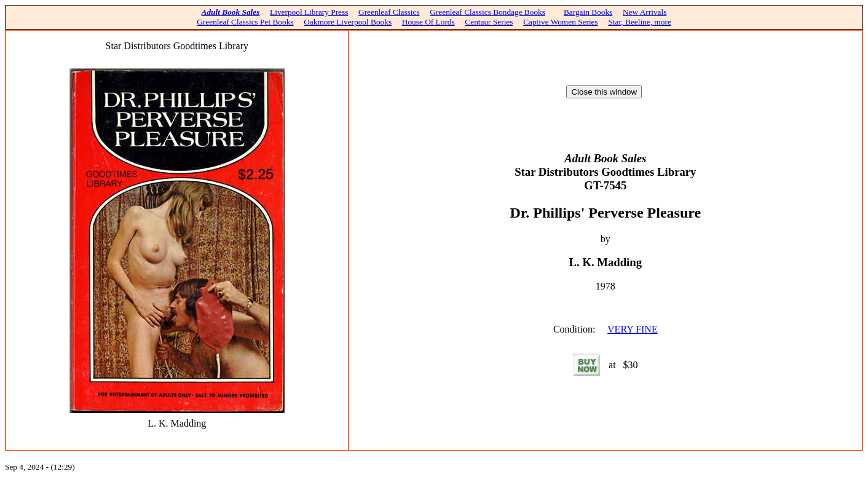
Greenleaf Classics (389, 12)
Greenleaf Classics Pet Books (245, 22)
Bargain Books (588, 12)
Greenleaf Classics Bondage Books (487, 12)
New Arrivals (645, 12)
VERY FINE (633, 329)
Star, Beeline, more (639, 22)
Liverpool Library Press (309, 12)
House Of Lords (428, 22)
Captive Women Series (561, 22)
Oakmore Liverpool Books (348, 22)
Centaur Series (489, 22)
